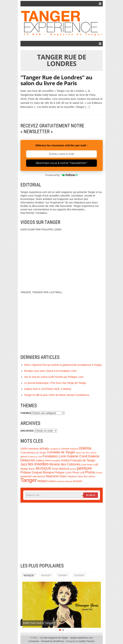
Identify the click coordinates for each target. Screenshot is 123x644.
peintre (73, 469)
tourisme (61, 481)
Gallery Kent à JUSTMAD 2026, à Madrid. (48, 389)
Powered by (61, 175)
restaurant (26, 476)
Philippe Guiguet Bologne (37, 472)
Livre (84, 465)
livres (90, 465)
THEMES (26, 413)
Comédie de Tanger (61, 452)
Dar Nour (86, 453)
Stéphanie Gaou (56, 476)
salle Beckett (39, 477)
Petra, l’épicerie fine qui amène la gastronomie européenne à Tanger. (63, 365)
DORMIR (63, 576)
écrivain (78, 481)
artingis (44, 448)
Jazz (24, 464)
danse (78, 453)
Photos (90, 472)
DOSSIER (79, 576)
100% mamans (30, 449)
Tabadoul (72, 477)
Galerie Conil (77, 456)
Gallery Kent (43, 460)
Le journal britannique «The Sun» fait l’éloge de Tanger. (55, 383)
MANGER (46, 576)
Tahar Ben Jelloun (86, 477)
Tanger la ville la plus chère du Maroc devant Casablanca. (57, 395)
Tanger (29, 480)
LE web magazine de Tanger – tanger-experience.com (66, 638)
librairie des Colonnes (65, 464)
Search (90, 495)
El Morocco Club (35, 457)
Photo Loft (78, 473)
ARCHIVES (27, 431)
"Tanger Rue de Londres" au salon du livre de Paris (56, 80)
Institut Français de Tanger (78, 460)
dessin (93, 453)
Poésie (99, 473)
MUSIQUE (43, 468)
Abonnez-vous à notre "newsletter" (61, 163)
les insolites (38, 464)
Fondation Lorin (54, 456)
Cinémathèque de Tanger (33, 453)
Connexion (34, 641)
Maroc (32, 469)
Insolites (56, 461)
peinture (84, 468)
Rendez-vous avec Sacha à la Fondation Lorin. (51, 371)
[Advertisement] (62, 533)
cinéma (85, 448)
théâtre (52, 481)
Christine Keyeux (69, 449)
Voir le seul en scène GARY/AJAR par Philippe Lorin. (54, 377)
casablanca (55, 449)
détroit (24, 457)
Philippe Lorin (63, 472)
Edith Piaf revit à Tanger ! (39, 623)
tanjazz (43, 481)
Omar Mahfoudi (61, 469)
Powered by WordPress (52, 641)
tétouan (69, 481)
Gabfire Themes (87, 641)
